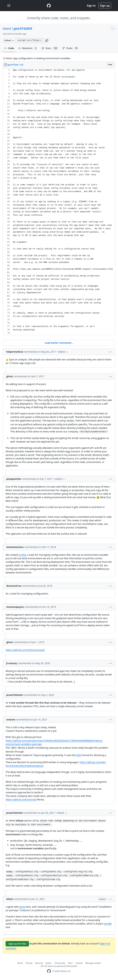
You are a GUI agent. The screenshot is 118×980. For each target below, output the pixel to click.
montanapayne (15, 607)
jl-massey (12, 663)
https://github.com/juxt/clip (21, 799)
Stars (50, 48)
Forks (70, 48)
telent (7, 29)
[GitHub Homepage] (49, 971)
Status (49, 963)
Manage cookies (93, 963)
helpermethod (15, 352)
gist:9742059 (23, 29)
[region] (59, 202)
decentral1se (14, 586)
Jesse (22, 907)
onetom (11, 720)
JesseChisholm (15, 695)
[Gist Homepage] (49, 6)
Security (39, 963)
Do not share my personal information (59, 966)
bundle (108, 924)
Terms (20, 963)
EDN (79, 755)
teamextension (15, 547)
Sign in (91, 6)
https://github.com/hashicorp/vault (25, 650)
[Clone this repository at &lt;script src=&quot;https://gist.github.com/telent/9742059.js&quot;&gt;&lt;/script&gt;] (29, 40)
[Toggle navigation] (9, 6)
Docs (70, 963)
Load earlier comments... (59, 343)
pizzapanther (14, 479)
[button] (47, 40)
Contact (79, 963)
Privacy (29, 963)
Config (22, 555)
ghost (10, 376)
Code (9, 48)
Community (60, 963)
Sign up (105, 6)
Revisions (28, 48)
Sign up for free (17, 944)
